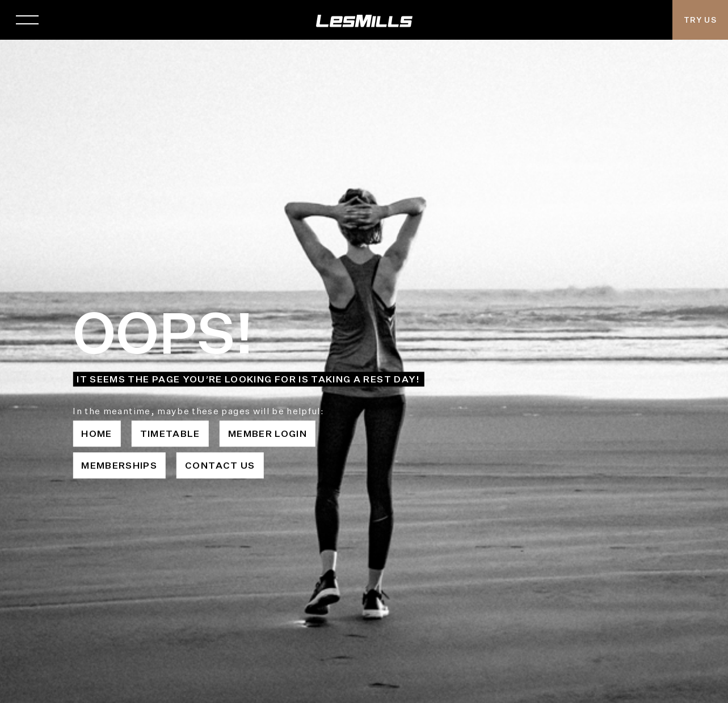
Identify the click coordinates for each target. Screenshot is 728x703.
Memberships (119, 465)
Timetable (170, 433)
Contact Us (220, 465)
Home (96, 433)
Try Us (700, 20)
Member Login (268, 433)
